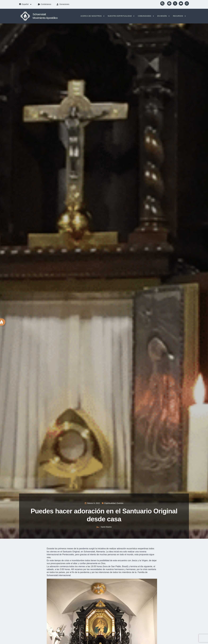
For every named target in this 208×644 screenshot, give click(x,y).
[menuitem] (27, 4)
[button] (162, 3)
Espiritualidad (110, 503)
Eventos (120, 503)
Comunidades (146, 16)
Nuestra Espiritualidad (121, 16)
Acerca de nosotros (93, 16)
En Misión (164, 16)
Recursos (179, 16)
